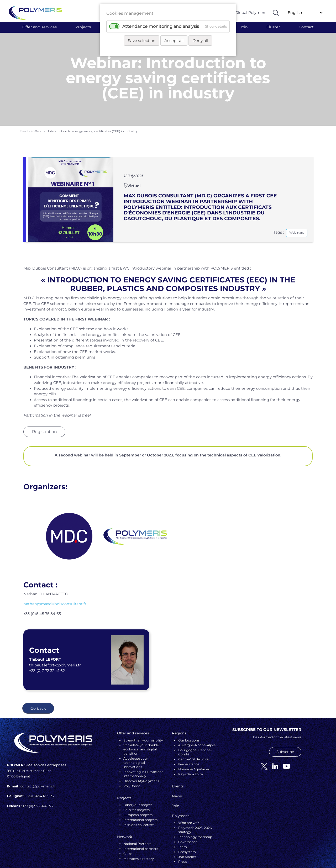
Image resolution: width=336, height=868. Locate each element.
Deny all (200, 41)
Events (25, 103)
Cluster (273, 27)
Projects (83, 27)
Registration (44, 403)
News (177, 768)
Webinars (297, 204)
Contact (306, 27)
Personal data (137, 852)
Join (244, 27)
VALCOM (202, 852)
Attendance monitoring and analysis (161, 26)
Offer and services (40, 27)
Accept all (174, 41)
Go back (38, 680)
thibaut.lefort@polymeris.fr (55, 637)
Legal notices (161, 852)
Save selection (142, 41)
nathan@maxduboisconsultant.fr (55, 576)
